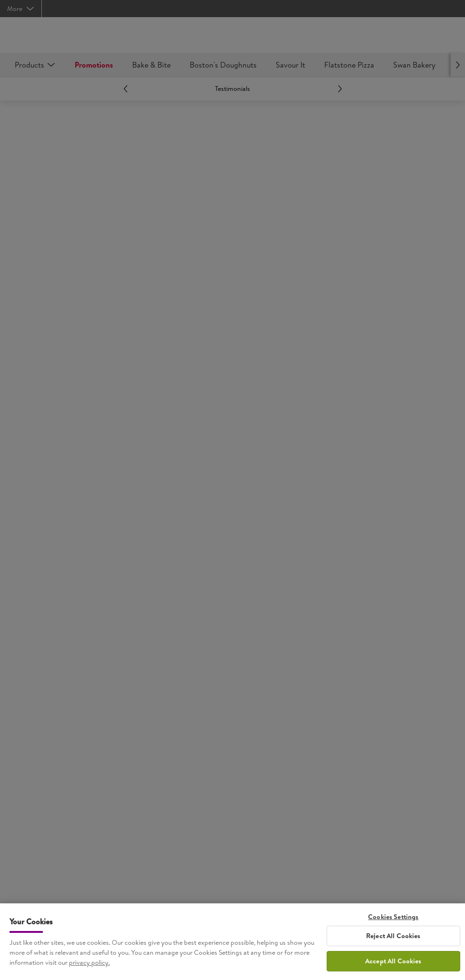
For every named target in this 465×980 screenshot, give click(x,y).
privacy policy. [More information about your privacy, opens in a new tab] (89, 967)
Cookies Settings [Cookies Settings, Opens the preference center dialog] (393, 921)
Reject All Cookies (393, 940)
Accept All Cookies (393, 965)
